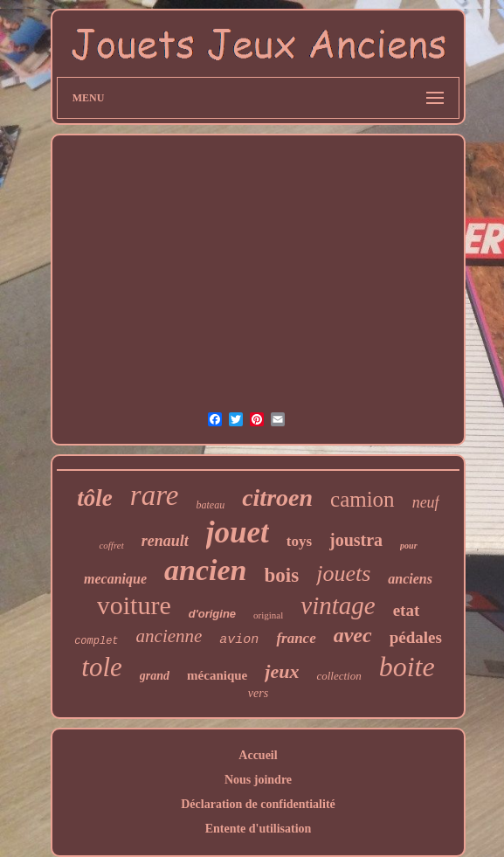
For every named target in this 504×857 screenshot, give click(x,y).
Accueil (258, 755)
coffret (111, 545)
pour (408, 546)
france (296, 638)
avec (353, 635)
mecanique (115, 579)
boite (407, 667)
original (268, 615)
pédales (416, 637)
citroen (277, 498)
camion (362, 499)
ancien (205, 570)
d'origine (212, 614)
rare (155, 495)
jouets (343, 574)
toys (299, 541)
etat (407, 610)
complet (96, 641)
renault (165, 541)
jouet (238, 532)
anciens (410, 579)
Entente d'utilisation (259, 829)
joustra (356, 540)
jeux (282, 671)
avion (239, 640)
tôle (95, 498)
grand (155, 676)
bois (282, 575)
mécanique (217, 675)
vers (258, 693)
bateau (210, 505)
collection (338, 676)
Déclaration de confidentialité (258, 804)
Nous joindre (258, 780)
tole (102, 667)
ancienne (169, 636)
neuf (426, 502)
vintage (338, 605)
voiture (134, 605)
